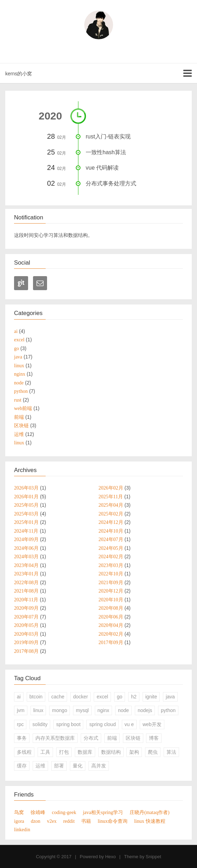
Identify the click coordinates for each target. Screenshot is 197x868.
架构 (134, 752)
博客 (154, 738)
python (168, 710)
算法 (171, 752)
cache (58, 697)
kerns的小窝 (19, 74)
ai (19, 697)
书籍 (86, 821)
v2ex (52, 821)
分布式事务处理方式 (111, 183)
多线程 (24, 752)
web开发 (152, 724)
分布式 (91, 738)
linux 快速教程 (150, 821)
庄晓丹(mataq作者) (150, 812)
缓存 (22, 766)
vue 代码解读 (102, 168)
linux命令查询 (113, 821)
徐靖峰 (38, 812)
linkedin (22, 829)
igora (19, 821)
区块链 (133, 738)
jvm (21, 710)
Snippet (153, 857)
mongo (60, 710)
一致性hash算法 (106, 152)
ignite (151, 697)
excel (102, 697)
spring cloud (103, 724)
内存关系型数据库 (55, 738)
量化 (78, 766)
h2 (134, 697)
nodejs (145, 710)
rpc (20, 724)
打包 (64, 752)
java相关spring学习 (103, 812)
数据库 (85, 752)
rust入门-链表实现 (108, 136)
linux (38, 710)
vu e (129, 724)
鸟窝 (19, 812)
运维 (40, 766)
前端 (112, 738)
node (123, 710)
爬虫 (153, 752)
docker (80, 697)
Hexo (110, 857)
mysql (82, 710)
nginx (103, 710)
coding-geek (64, 812)
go (120, 697)
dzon (36, 821)
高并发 (99, 766)
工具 (45, 752)
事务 (22, 738)
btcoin (36, 697)
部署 (59, 766)
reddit (69, 821)
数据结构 (111, 752)
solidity (40, 724)
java (170, 697)
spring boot (68, 724)
